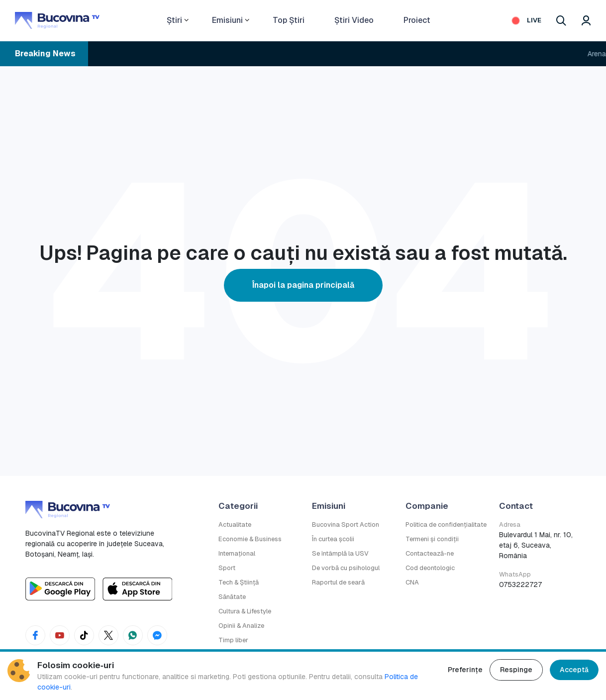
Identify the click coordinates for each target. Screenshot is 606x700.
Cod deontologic (430, 568)
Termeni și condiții (432, 539)
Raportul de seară (338, 582)
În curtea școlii (333, 539)
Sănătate (232, 597)
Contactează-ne (430, 553)
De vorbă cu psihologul (346, 568)
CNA (412, 582)
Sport (227, 568)
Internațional (237, 553)
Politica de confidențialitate (446, 525)
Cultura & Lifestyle (245, 611)
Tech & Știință (239, 582)
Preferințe (465, 670)
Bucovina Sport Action (346, 525)
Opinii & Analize (241, 626)
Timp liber (233, 640)
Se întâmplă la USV (340, 553)
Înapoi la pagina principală (303, 285)
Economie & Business (250, 539)
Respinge (516, 670)
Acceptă (574, 670)
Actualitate (235, 525)
